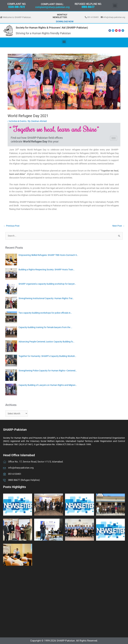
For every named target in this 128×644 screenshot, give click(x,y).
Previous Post (11, 226)
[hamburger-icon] (114, 138)
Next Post (118, 226)
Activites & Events (18, 121)
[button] (115, 6)
